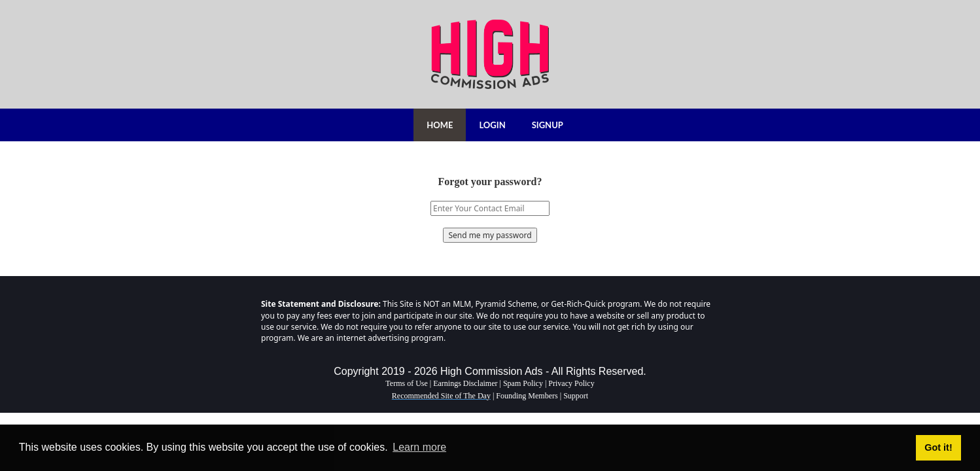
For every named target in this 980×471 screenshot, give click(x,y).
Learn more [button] (419, 447)
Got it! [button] (938, 447)
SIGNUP (548, 125)
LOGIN (492, 125)
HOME (440, 125)
